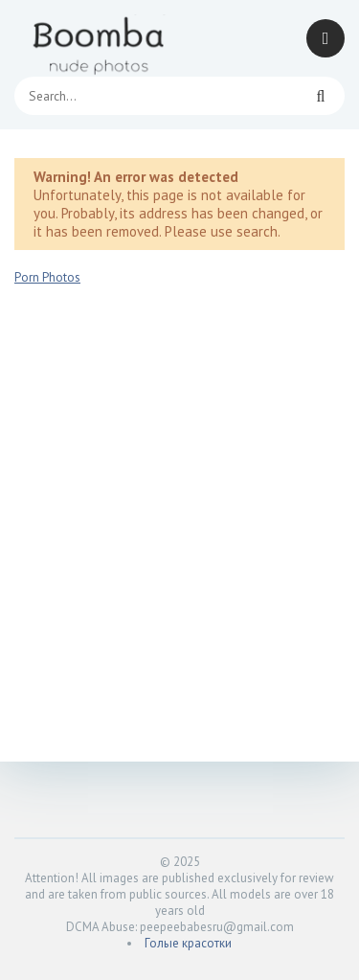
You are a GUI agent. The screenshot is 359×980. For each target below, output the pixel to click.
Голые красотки (188, 943)
